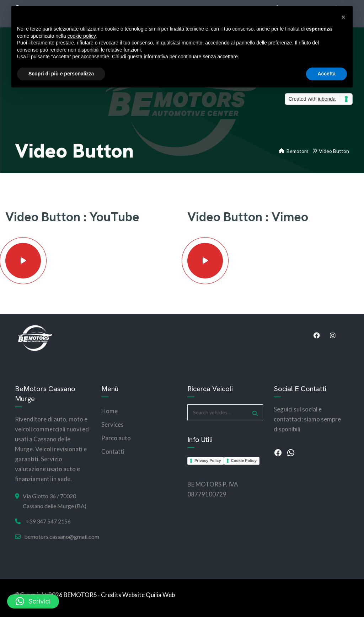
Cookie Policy (244, 461)
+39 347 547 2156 (48, 521)
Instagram (333, 335)
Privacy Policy (208, 461)
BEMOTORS (80, 595)
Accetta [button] (326, 74)
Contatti (113, 451)
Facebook (317, 335)
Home (109, 411)
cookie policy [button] (82, 36)
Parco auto (116, 438)
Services (113, 424)
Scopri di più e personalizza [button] (61, 74)
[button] (33, 601)
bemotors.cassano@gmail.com (62, 536)
